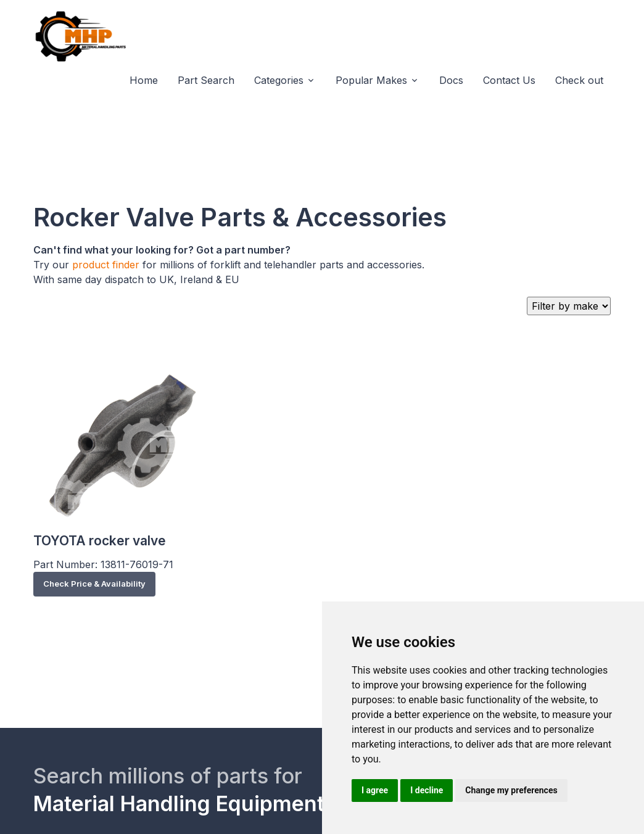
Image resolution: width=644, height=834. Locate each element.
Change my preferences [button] (511, 790)
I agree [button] (375, 790)
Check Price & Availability (94, 584)
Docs (451, 80)
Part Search (206, 80)
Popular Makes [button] (371, 80)
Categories (279, 80)
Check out (579, 80)
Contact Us (509, 80)
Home (144, 80)
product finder (106, 265)
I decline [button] (427, 790)
